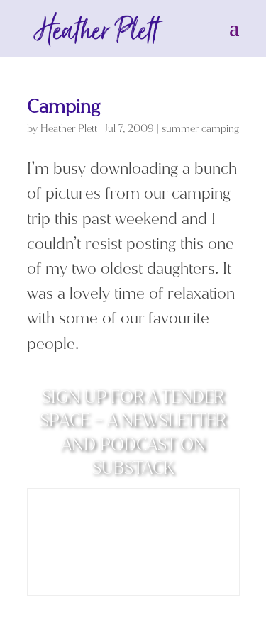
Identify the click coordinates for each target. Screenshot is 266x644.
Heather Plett (69, 129)
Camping (63, 107)
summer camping (200, 129)
